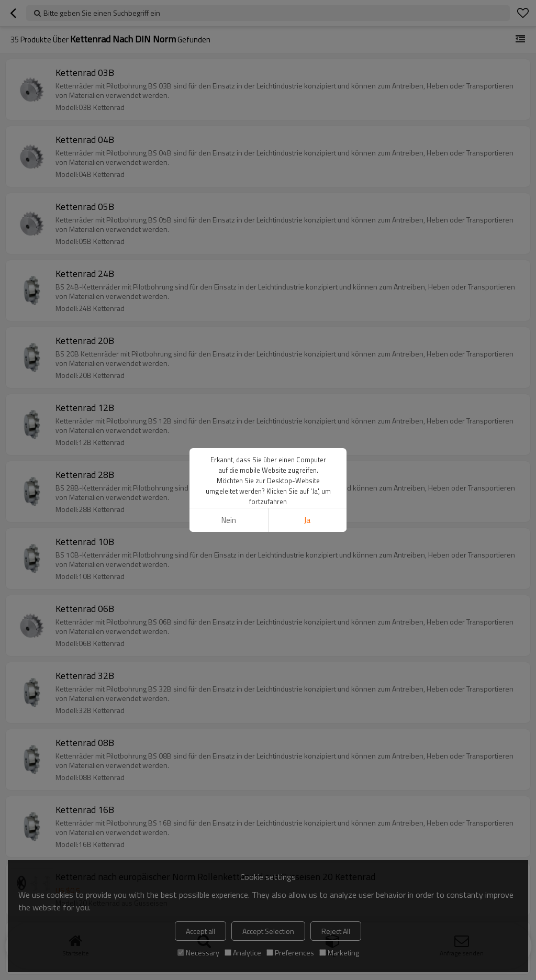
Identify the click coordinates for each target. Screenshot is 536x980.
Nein (229, 520)
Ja (307, 520)
